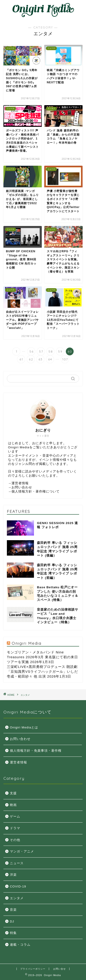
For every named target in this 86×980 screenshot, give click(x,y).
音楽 (13, 910)
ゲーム (15, 816)
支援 (13, 793)
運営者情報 (20, 483)
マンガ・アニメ (22, 851)
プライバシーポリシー (33, 969)
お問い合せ (60, 969)
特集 (13, 933)
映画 (13, 805)
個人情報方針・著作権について (36, 491)
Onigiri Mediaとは (24, 727)
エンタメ (25, 695)
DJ (12, 921)
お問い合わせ (22, 487)
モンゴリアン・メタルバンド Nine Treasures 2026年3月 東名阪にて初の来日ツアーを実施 (42, 657)
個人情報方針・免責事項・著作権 (36, 751)
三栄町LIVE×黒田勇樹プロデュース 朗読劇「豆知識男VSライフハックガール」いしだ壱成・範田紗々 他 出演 (42, 671)
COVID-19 (18, 886)
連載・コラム (20, 945)
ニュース (17, 863)
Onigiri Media (27, 643)
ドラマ (15, 828)
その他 (15, 840)
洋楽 (13, 875)
